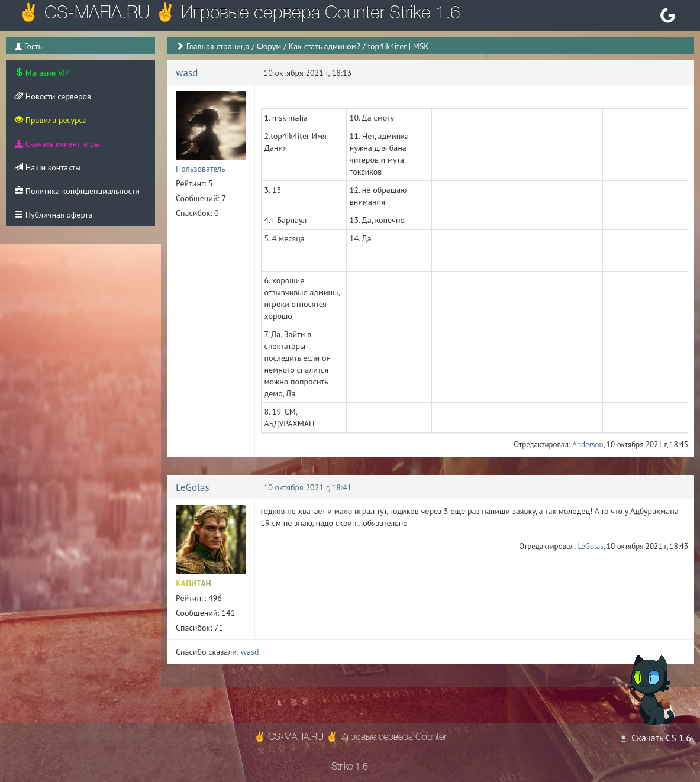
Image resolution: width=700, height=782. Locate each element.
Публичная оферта (54, 215)
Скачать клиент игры (57, 144)
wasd (187, 73)
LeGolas (193, 487)
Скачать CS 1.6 (655, 738)
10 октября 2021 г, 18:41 (308, 487)
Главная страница (218, 46)
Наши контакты (48, 167)
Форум (269, 46)
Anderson (588, 445)
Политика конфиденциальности (77, 191)
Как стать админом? (325, 46)
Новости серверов (53, 96)
